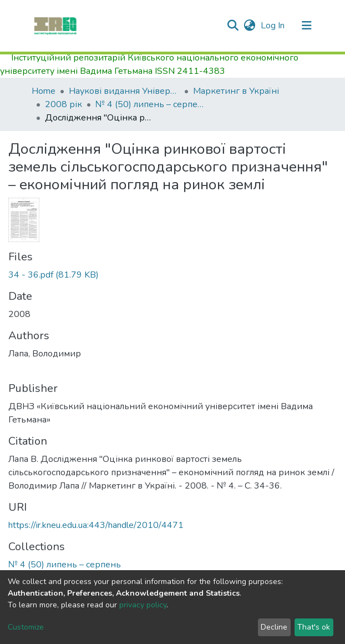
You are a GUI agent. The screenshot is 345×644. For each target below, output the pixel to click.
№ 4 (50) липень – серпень (151, 104)
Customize (26, 627)
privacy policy (143, 605)
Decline (274, 627)
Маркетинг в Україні (236, 91)
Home (44, 91)
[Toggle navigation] (307, 26)
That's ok (314, 627)
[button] (249, 26)
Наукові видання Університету (124, 91)
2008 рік (64, 104)
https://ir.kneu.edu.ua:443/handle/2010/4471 (96, 525)
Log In (274, 26)
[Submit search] (233, 26)
